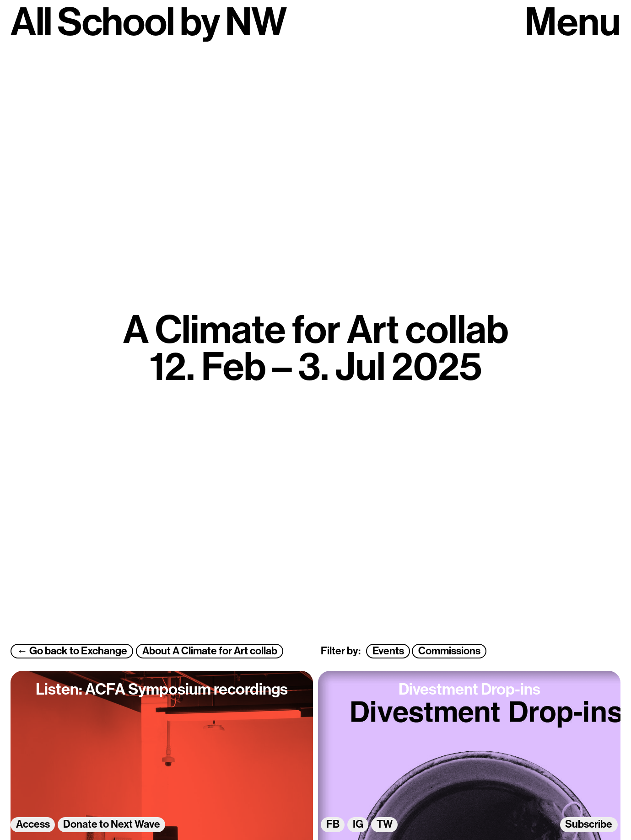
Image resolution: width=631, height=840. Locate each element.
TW (385, 825)
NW (256, 25)
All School (92, 25)
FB (333, 825)
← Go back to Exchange (72, 651)
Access (33, 825)
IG (358, 825)
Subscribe (589, 825)
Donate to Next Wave (112, 825)
